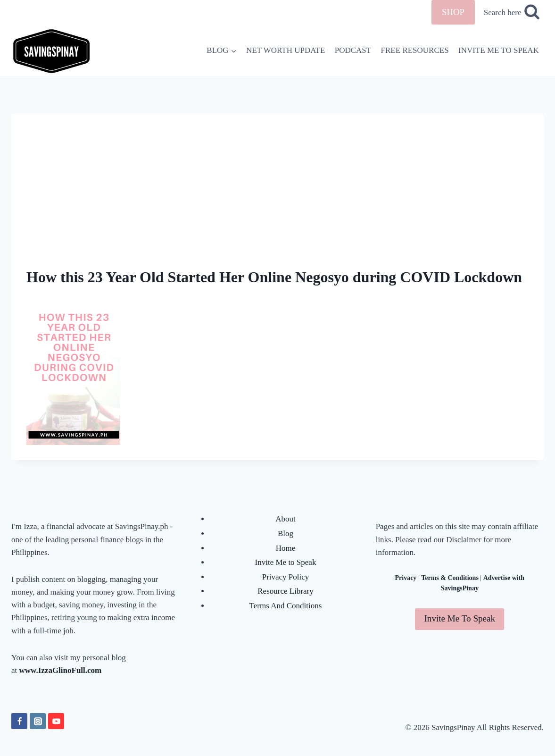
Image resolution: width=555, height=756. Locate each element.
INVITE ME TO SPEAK (499, 50)
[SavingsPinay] (51, 50)
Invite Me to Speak (286, 562)
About (286, 519)
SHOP (453, 12)
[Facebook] (19, 721)
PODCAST (353, 50)
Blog (286, 533)
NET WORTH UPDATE (286, 50)
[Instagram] (38, 721)
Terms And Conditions (286, 606)
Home (286, 548)
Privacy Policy (286, 577)
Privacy (406, 578)
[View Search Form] (512, 13)
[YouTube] (56, 721)
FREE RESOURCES (415, 50)
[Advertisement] (277, 180)
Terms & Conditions (450, 578)
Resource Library (285, 591)
